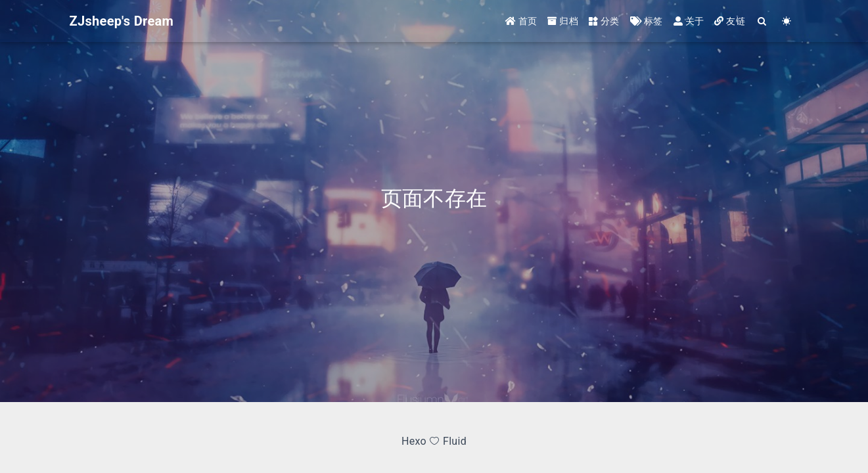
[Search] (763, 21)
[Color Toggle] (787, 21)
